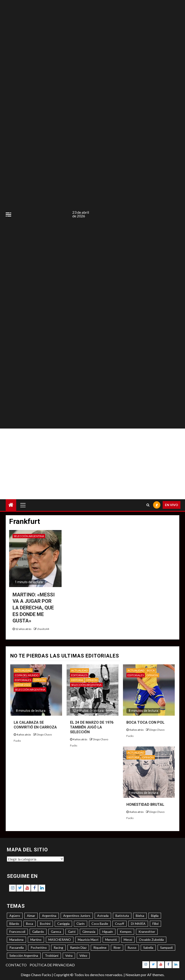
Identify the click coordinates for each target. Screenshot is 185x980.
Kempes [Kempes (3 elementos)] (126, 932)
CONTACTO (16, 965)
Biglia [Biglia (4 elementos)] (155, 916)
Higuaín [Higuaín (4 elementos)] (108, 932)
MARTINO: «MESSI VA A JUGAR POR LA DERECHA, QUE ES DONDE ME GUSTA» (34, 608)
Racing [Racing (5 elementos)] (58, 948)
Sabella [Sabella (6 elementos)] (148, 948)
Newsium (133, 975)
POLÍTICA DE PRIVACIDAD (52, 965)
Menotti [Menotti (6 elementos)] (111, 940)
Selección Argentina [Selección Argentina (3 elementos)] (24, 955)
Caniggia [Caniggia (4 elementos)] (63, 924)
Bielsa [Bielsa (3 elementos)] (140, 916)
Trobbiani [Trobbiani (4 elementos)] (52, 955)
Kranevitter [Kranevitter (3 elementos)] (147, 932)
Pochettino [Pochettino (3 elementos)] (39, 948)
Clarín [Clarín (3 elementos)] (81, 924)
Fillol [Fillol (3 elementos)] (155, 924)
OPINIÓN (40, 680)
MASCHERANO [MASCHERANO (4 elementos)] (60, 940)
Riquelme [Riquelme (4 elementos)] (100, 948)
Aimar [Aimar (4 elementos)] (31, 916)
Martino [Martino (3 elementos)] (36, 940)
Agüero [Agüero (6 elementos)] (15, 916)
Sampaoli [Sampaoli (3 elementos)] (166, 948)
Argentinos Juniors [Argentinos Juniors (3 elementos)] (77, 916)
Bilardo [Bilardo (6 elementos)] (14, 924)
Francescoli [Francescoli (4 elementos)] (17, 932)
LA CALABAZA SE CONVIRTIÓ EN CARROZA (35, 725)
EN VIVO (172, 505)
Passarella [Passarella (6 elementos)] (17, 948)
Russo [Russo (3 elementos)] (132, 948)
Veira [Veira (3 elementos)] (69, 955)
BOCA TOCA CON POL (145, 722)
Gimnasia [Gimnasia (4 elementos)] (89, 932)
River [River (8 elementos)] (117, 948)
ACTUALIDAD (23, 670)
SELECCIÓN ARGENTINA (29, 536)
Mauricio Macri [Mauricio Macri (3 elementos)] (88, 940)
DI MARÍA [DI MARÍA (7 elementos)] (138, 924)
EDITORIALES (23, 680)
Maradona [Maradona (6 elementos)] (16, 940)
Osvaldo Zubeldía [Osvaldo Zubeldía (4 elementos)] (151, 940)
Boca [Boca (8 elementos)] (30, 924)
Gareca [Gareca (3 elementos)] (56, 932)
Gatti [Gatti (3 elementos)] (72, 932)
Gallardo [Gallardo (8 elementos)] (38, 932)
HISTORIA (77, 680)
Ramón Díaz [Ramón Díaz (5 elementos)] (78, 948)
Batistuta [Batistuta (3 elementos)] (122, 916)
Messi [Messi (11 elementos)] (128, 940)
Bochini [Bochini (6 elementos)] (45, 924)
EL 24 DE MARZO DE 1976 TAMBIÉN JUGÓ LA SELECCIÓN (92, 727)
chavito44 (43, 629)
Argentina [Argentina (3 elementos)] (49, 916)
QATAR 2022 (23, 685)
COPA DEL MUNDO (27, 675)
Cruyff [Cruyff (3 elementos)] (120, 924)
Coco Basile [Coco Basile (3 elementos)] (100, 924)
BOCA (151, 670)
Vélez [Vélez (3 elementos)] (83, 955)
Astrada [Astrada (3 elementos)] (103, 916)
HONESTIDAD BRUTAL (145, 805)
